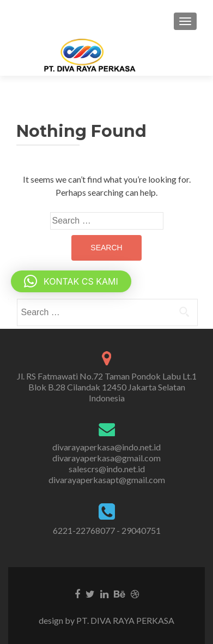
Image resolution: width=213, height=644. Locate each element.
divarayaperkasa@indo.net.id (107, 447)
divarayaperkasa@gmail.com (107, 458)
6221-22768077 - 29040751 (107, 530)
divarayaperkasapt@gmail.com (107, 480)
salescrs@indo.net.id (107, 469)
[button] (71, 281)
